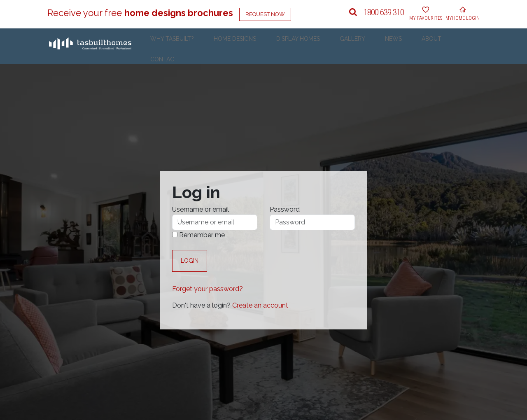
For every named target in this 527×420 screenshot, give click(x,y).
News (404, 46)
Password (285, 209)
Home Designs (283, 46)
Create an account (260, 305)
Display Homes (333, 46)
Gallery (375, 46)
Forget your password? (208, 289)
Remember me (198, 235)
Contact (461, 46)
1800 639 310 (384, 12)
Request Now (265, 14)
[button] (353, 12)
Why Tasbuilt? (232, 46)
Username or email (201, 209)
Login (190, 261)
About (429, 46)
